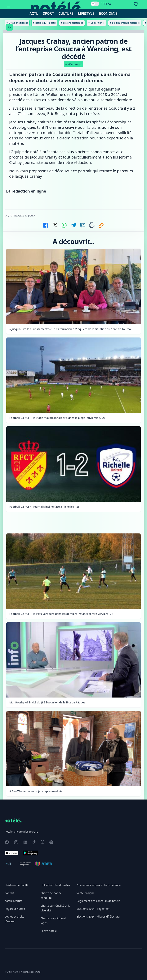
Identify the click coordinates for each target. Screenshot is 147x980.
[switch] (95, 4)
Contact (9, 893)
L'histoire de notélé (16, 885)
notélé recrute (13, 901)
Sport (48, 13)
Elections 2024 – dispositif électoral (98, 916)
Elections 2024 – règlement (94, 909)
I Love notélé (49, 931)
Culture (66, 13)
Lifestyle (86, 13)
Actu (34, 13)
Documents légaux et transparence (99, 885)
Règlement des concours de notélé (98, 901)
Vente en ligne (86, 893)
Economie (108, 13)
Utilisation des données (55, 885)
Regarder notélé (15, 909)
